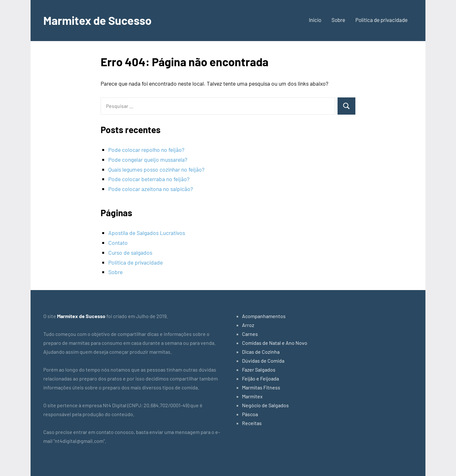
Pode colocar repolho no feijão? (146, 150)
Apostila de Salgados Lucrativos (147, 233)
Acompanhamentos (264, 316)
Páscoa (250, 414)
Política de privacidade (381, 20)
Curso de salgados (130, 252)
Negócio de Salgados (265, 405)
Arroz (248, 325)
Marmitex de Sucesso (97, 20)
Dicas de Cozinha (261, 352)
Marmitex (252, 396)
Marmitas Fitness (261, 387)
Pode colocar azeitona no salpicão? (151, 189)
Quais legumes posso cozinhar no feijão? (156, 169)
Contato (118, 243)
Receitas (252, 423)
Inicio (315, 20)
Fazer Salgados (259, 369)
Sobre (338, 20)
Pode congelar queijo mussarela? (148, 160)
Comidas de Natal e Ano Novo (275, 343)
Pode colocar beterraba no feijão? (149, 179)
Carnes (250, 334)
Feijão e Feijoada (260, 378)
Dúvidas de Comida (263, 361)
